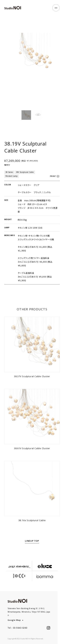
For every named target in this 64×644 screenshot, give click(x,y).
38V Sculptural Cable (25, 176)
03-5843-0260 (20, 628)
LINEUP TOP (32, 545)
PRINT (53, 180)
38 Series (9, 176)
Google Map (14, 620)
